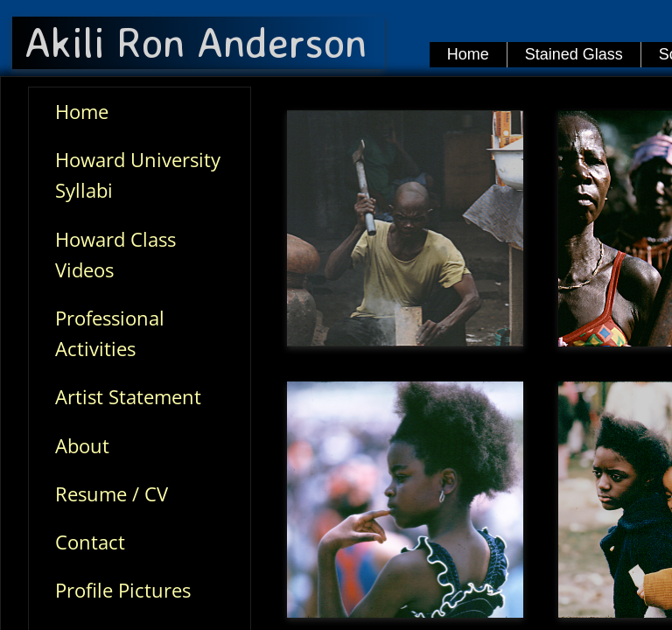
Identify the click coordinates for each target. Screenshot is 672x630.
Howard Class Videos (115, 254)
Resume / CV (112, 493)
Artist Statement (128, 396)
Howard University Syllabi (138, 175)
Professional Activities (110, 333)
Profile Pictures (123, 590)
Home (82, 111)
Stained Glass (574, 54)
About (82, 445)
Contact (90, 542)
